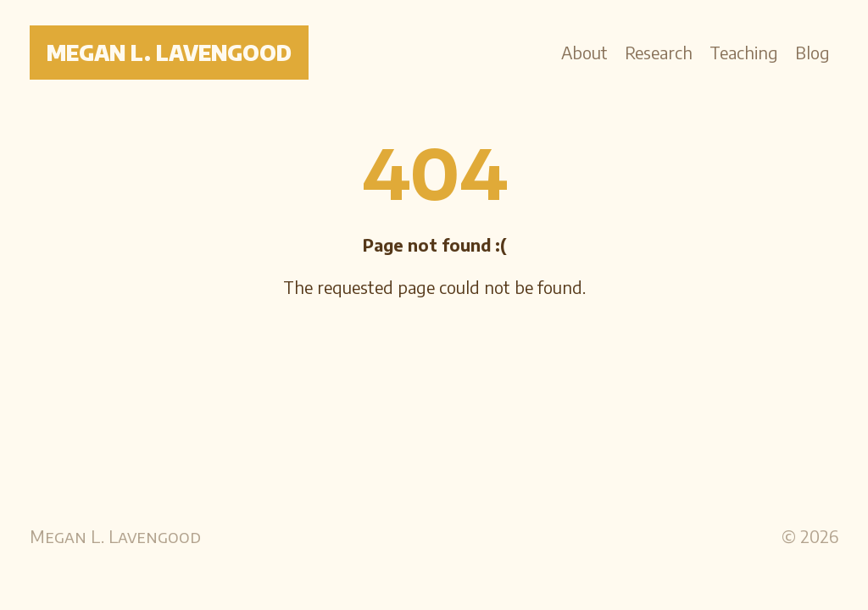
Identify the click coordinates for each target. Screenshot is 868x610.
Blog (812, 52)
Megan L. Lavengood (169, 53)
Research (659, 52)
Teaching (744, 52)
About (584, 52)
